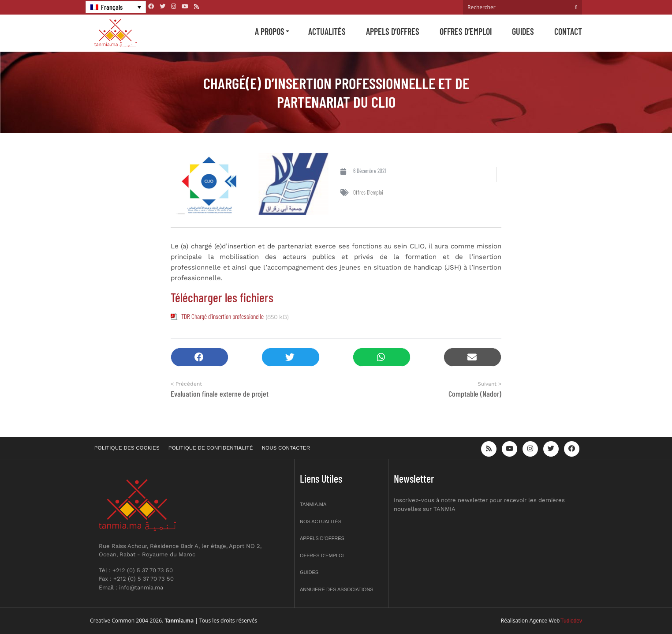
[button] (200, 357)
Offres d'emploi (368, 192)
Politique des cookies (127, 448)
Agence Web (545, 621)
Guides (523, 31)
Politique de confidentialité (211, 448)
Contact (568, 31)
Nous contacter (286, 448)
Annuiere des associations (337, 589)
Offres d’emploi (466, 31)
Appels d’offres (393, 31)
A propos (270, 31)
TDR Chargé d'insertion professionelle (222, 316)
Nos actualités (321, 521)
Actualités (327, 31)
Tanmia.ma (313, 504)
